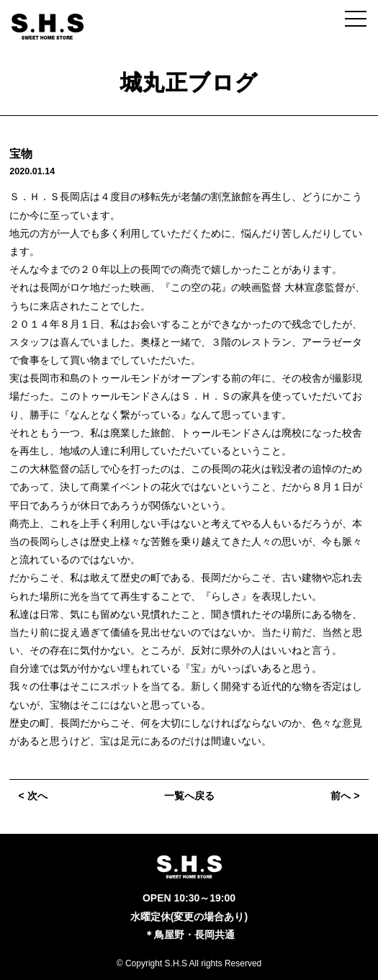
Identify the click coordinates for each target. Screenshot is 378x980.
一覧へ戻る (189, 796)
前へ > (345, 796)
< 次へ (33, 796)
